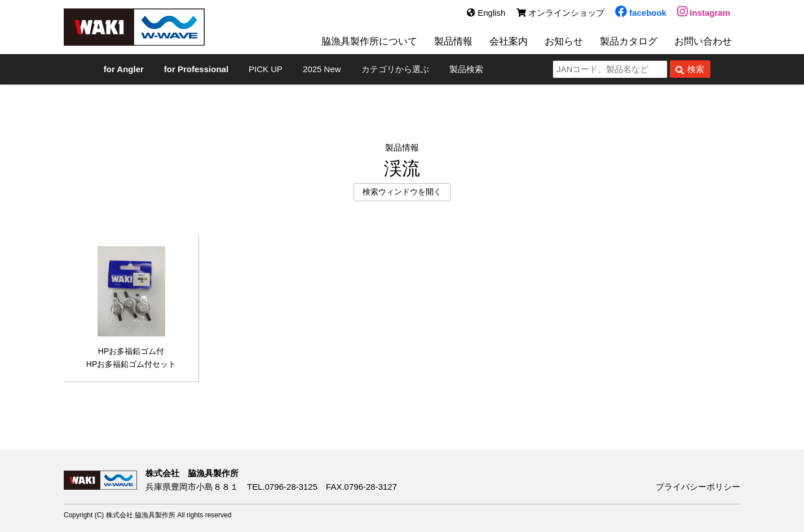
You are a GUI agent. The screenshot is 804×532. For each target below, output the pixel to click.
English (486, 13)
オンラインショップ (560, 13)
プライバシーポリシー (698, 487)
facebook (641, 13)
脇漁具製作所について (369, 41)
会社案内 (509, 41)
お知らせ (564, 41)
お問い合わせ (703, 41)
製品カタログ (629, 41)
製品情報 (453, 41)
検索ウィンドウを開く (402, 192)
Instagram (704, 13)
